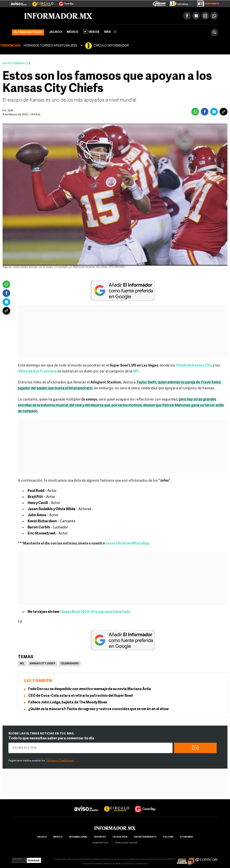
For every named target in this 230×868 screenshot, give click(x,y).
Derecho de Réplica (113, 864)
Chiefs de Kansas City (194, 366)
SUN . (11, 111)
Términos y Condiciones (60, 761)
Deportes (100, 837)
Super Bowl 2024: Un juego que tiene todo (96, 612)
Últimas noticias (28, 32)
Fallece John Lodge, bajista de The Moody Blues (68, 703)
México (73, 32)
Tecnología (120, 837)
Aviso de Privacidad (92, 864)
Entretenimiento (16, 64)
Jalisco (55, 32)
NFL (136, 372)
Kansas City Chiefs (42, 664)
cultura (168, 837)
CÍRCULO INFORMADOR (111, 46)
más (110, 32)
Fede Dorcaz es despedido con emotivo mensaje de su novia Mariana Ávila (90, 689)
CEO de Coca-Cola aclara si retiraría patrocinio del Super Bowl (81, 696)
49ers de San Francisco (37, 372)
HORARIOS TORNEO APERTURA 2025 (50, 46)
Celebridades (70, 664)
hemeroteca (100, 843)
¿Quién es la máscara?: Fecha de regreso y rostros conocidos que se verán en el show (99, 709)
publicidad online (126, 843)
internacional (78, 837)
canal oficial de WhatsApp (128, 544)
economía (186, 837)
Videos (91, 32)
